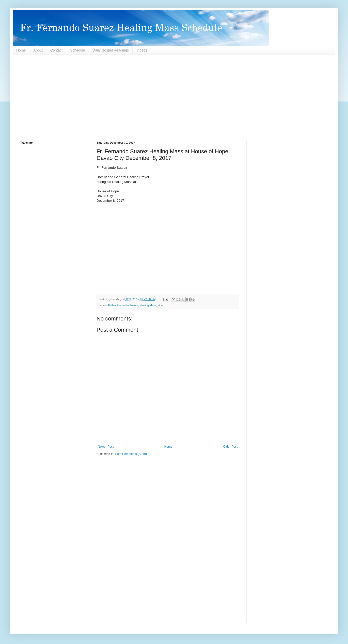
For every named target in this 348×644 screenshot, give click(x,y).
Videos (142, 50)
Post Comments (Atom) (131, 454)
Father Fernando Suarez (123, 305)
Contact (56, 50)
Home (21, 50)
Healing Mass (148, 305)
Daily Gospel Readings (111, 50)
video (161, 305)
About (38, 50)
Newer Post (106, 447)
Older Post (230, 447)
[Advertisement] (173, 98)
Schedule (77, 50)
